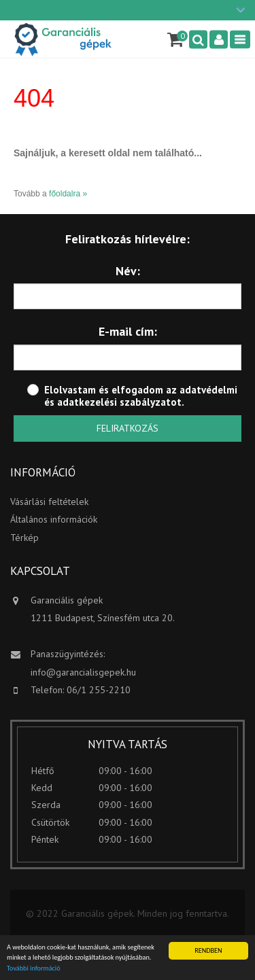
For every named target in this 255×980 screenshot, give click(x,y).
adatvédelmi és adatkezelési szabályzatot (141, 396)
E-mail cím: (128, 331)
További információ (34, 969)
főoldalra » (68, 194)
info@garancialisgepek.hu (83, 672)
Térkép (24, 538)
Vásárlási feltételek (49, 502)
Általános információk (54, 519)
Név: (128, 271)
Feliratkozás (128, 428)
